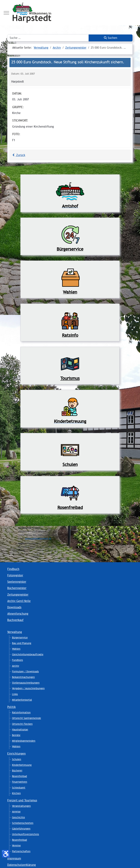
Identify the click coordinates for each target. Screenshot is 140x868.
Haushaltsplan (20, 730)
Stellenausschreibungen (26, 683)
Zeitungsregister (18, 595)
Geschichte (19, 817)
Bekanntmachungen (23, 677)
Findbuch (13, 569)
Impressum (14, 858)
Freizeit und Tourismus (22, 800)
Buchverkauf (15, 620)
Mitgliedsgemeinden (24, 741)
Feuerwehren (20, 782)
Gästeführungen (21, 829)
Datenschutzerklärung (22, 865)
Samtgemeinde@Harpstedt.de (38, 539)
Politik (11, 707)
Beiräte (16, 735)
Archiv (16, 666)
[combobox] (48, 38)
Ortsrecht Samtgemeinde (27, 718)
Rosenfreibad (20, 776)
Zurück (18, 155)
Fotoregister (15, 575)
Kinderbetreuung (22, 765)
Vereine (16, 845)
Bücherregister (17, 588)
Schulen (17, 759)
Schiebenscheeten (23, 823)
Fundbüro (17, 660)
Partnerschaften (21, 851)
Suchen (111, 38)
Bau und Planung (22, 643)
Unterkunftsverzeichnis (26, 834)
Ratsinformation (21, 712)
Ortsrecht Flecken (22, 724)
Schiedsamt (19, 788)
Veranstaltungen (21, 806)
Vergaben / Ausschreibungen (28, 688)
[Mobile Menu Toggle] (6, 13)
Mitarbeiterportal (22, 700)
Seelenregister (17, 582)
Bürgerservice (20, 638)
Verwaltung (15, 632)
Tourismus (70, 378)
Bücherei (17, 771)
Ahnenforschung (18, 614)
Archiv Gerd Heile (19, 601)
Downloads (14, 607)
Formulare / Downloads (25, 671)
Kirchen (16, 793)
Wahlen (16, 649)
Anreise (16, 812)
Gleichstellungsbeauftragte (28, 654)
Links (15, 694)
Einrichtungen (16, 754)
